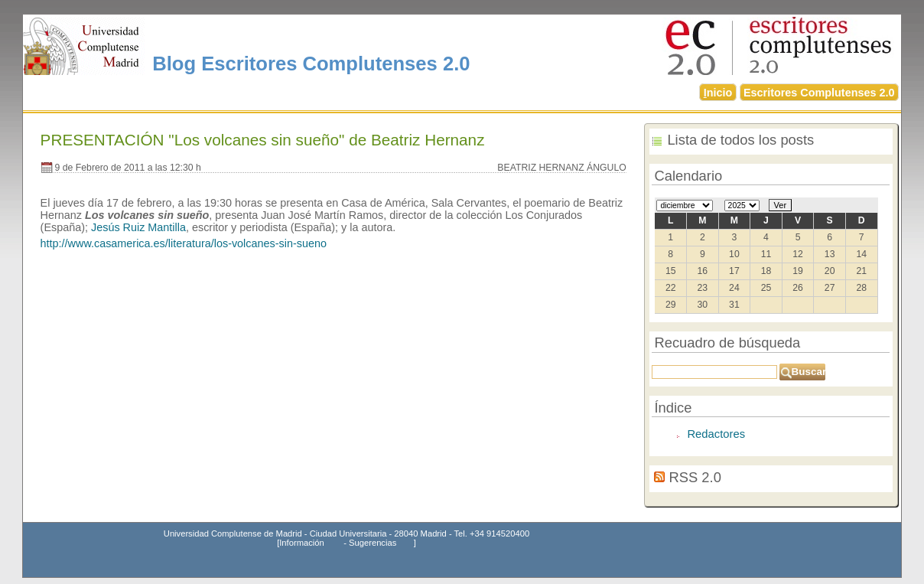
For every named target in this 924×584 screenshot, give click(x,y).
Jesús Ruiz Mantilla (138, 227)
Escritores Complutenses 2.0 (819, 93)
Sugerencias (373, 543)
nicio (718, 93)
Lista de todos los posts (740, 140)
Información (301, 543)
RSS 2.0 (695, 477)
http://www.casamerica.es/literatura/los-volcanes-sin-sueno (184, 243)
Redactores (716, 434)
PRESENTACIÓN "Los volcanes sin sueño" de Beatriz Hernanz (263, 140)
